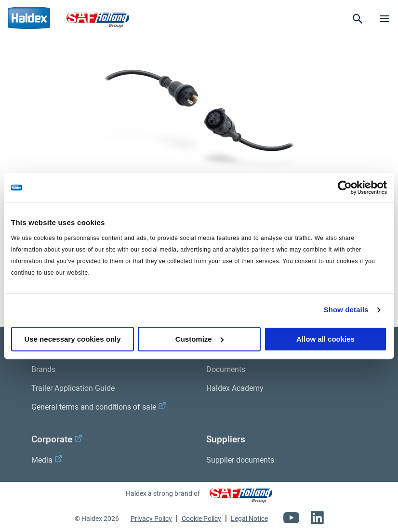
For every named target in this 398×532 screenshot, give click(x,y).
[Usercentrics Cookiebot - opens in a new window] (345, 187)
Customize (199, 339)
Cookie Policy (201, 519)
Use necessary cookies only (72, 339)
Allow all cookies (325, 339)
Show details (346, 310)
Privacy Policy (151, 519)
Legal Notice (249, 519)
